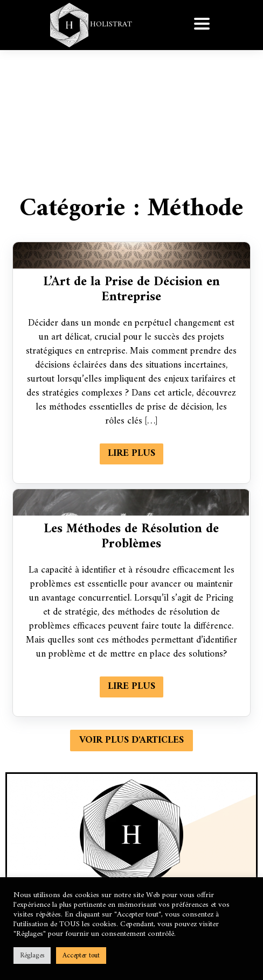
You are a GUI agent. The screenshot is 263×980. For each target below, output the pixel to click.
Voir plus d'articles (131, 740)
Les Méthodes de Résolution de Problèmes (131, 537)
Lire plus (131, 453)
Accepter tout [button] (81, 956)
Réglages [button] (32, 956)
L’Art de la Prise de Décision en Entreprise (131, 290)
